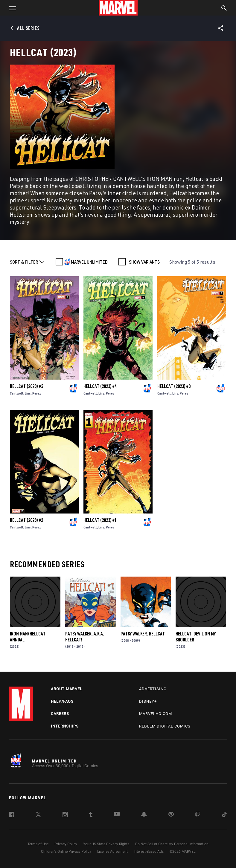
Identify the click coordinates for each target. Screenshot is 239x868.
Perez (37, 393)
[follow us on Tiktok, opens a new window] (224, 815)
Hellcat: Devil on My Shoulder (196, 637)
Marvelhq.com (156, 714)
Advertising (153, 689)
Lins (28, 393)
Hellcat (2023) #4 (100, 386)
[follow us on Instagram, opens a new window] (65, 815)
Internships (65, 726)
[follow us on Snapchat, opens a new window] (144, 815)
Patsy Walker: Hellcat (143, 634)
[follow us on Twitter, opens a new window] (38, 815)
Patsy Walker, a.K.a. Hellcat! (85, 637)
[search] (224, 9)
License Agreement (112, 852)
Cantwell (17, 393)
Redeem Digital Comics (165, 726)
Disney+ (148, 701)
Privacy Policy (66, 844)
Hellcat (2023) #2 (26, 520)
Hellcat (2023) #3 (174, 386)
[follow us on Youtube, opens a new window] (117, 814)
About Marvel (67, 689)
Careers (60, 714)
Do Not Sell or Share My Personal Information (172, 844)
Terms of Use (38, 844)
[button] (10, 8)
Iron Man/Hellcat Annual (28, 637)
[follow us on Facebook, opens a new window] (12, 815)
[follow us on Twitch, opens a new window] (198, 815)
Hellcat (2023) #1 (100, 520)
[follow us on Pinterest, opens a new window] (171, 815)
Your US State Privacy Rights (106, 844)
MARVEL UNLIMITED (89, 262)
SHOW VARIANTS (144, 262)
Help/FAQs (62, 701)
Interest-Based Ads (149, 852)
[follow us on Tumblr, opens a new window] (91, 815)
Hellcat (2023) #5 (26, 386)
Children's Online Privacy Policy (66, 852)
